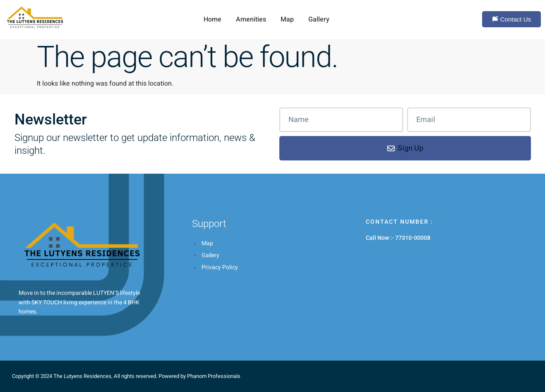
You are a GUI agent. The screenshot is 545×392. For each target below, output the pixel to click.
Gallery (319, 19)
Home (212, 19)
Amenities (251, 19)
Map (287, 19)
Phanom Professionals (214, 376)
